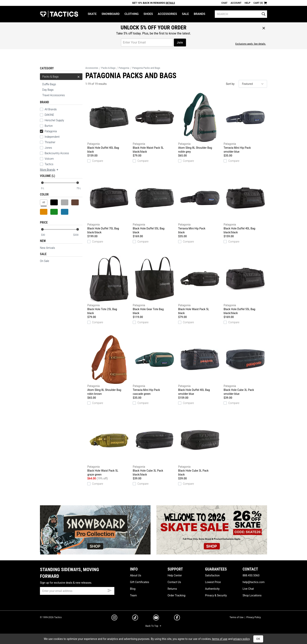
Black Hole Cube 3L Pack (245, 365)
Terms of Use (236, 617)
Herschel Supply (54, 120)
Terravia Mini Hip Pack (245, 123)
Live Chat (248, 589)
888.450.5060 (251, 575)
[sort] (253, 84)
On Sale (45, 261)
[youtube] (156, 618)
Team (133, 595)
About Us (136, 575)
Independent (52, 137)
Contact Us (174, 582)
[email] (77, 591)
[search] (241, 14)
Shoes (148, 14)
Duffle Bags (49, 84)
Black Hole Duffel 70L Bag (109, 204)
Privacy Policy (254, 617)
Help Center (175, 575)
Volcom (49, 159)
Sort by (230, 84)
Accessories (167, 14)
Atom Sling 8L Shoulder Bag (200, 123)
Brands (200, 14)
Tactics (59, 14)
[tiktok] (135, 618)
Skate (92, 14)
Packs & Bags (61, 77)
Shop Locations (252, 595)
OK (258, 639)
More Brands (49, 170)
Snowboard (110, 14)
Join (180, 43)
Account (236, 3)
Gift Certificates (140, 582)
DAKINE (49, 115)
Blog (133, 589)
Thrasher (50, 142)
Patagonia (48, 131)
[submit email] (110, 590)
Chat (224, 3)
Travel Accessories (54, 95)
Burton (49, 126)
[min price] (46, 235)
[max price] (78, 235)
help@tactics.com (254, 582)
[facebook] (177, 618)
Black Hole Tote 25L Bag (109, 285)
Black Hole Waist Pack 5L (154, 123)
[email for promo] (147, 43)
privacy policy (241, 639)
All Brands (51, 109)
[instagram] (114, 618)
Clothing (132, 14)
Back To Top (153, 626)
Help (247, 3)
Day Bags (48, 90)
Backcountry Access (57, 153)
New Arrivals (47, 248)
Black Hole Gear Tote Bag (154, 285)
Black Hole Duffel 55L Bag (154, 204)
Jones (48, 148)
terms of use (220, 639)
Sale (185, 14)
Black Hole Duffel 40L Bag (109, 123)
